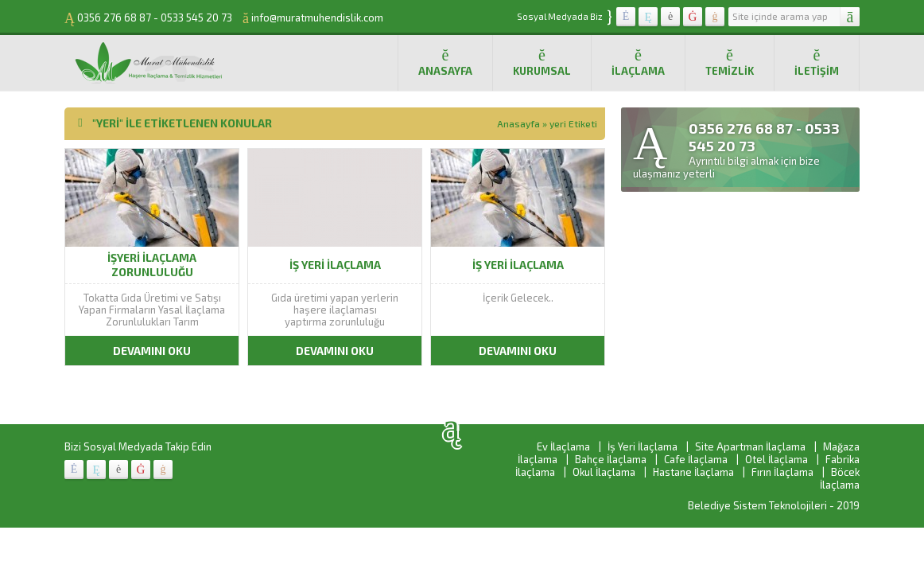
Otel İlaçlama (776, 459)
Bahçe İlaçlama (611, 459)
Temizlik (730, 62)
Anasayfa (445, 62)
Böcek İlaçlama (840, 478)
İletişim (817, 62)
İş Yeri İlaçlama (643, 446)
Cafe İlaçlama (696, 459)
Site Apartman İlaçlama (750, 446)
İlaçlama (638, 62)
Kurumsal (542, 62)
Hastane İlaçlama (693, 472)
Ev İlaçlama (563, 446)
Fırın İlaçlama (782, 472)
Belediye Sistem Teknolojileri (757, 505)
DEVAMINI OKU (152, 351)
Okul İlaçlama (604, 472)
